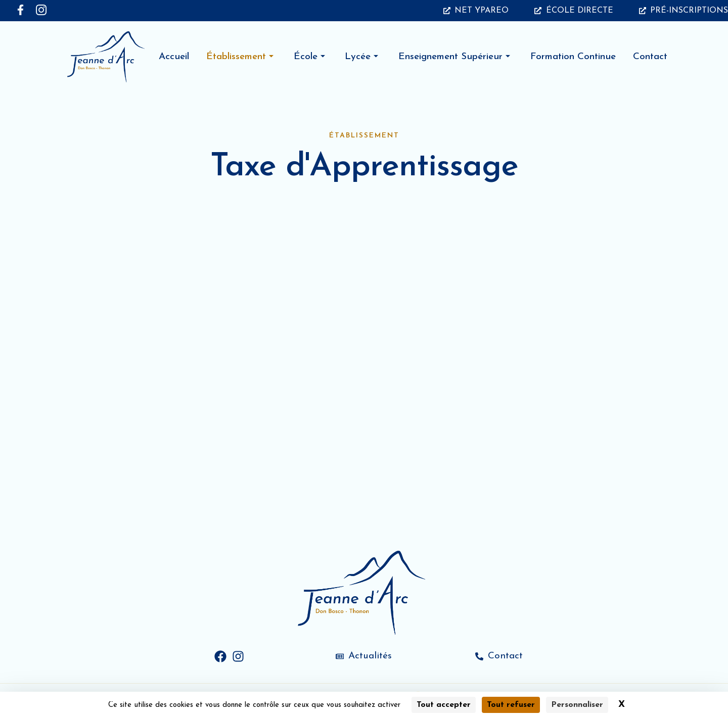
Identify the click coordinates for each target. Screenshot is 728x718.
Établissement (240, 57)
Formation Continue (573, 57)
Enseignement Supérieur (454, 57)
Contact (650, 57)
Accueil (174, 57)
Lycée (361, 57)
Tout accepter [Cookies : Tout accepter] (444, 705)
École (309, 57)
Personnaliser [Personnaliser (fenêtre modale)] (577, 705)
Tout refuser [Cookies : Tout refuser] (511, 705)
